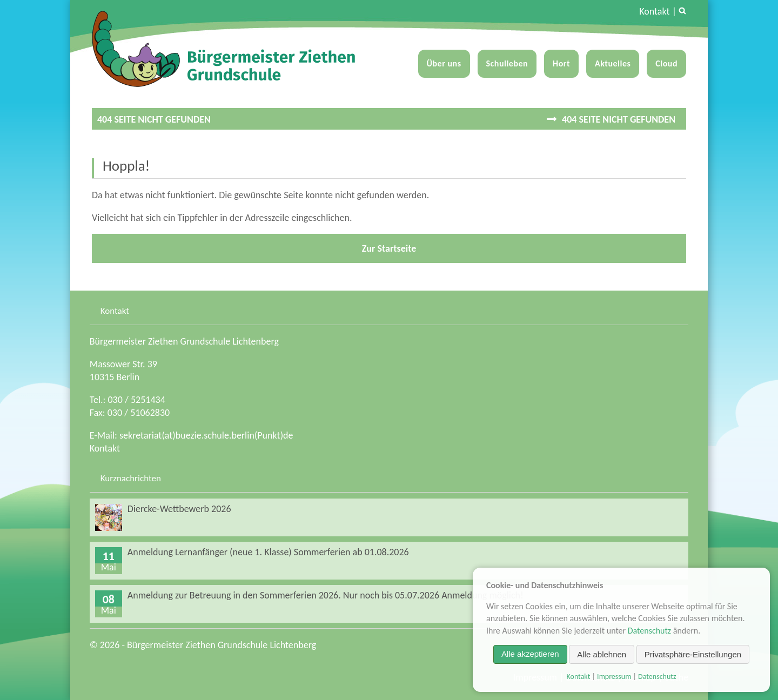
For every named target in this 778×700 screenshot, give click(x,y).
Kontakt (654, 11)
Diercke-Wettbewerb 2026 (179, 509)
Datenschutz (649, 630)
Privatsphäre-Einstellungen (693, 654)
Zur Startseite (389, 248)
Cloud (666, 63)
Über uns (444, 63)
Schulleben (507, 63)
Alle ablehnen (602, 654)
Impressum (614, 677)
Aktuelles (613, 63)
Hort (561, 63)
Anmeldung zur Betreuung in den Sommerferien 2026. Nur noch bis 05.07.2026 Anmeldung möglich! (326, 595)
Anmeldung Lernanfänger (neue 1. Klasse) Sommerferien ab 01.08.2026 (268, 552)
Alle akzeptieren (530, 654)
